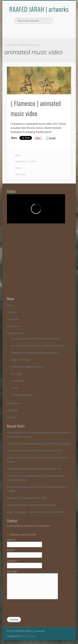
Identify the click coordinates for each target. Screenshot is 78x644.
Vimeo (39, 31)
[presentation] (36, 609)
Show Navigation (62, 35)
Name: (11, 540)
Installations (14, 326)
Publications (14, 403)
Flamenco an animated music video (27, 498)
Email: (11, 550)
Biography (13, 410)
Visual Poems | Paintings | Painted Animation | (38, 346)
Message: (13, 571)
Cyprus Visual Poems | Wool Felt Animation (35, 339)
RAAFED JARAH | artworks (39, 9)
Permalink (21, 174)
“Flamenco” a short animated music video (34, 353)
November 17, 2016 (26, 162)
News (18, 168)
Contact (11, 417)
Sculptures (13, 319)
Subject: (12, 561)
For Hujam (17, 374)
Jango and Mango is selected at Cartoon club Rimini (36, 512)
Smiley (15, 388)
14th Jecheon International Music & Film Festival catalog (39, 444)
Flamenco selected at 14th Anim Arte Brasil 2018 (34, 451)
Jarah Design (29, 636)
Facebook (31, 31)
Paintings (12, 312)
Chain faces (18, 381)
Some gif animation (22, 395)
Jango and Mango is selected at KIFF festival (31, 505)
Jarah (18, 155)
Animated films (15, 333)
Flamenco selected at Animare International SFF (34, 469)
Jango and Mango (21, 360)
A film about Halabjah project (27, 367)
